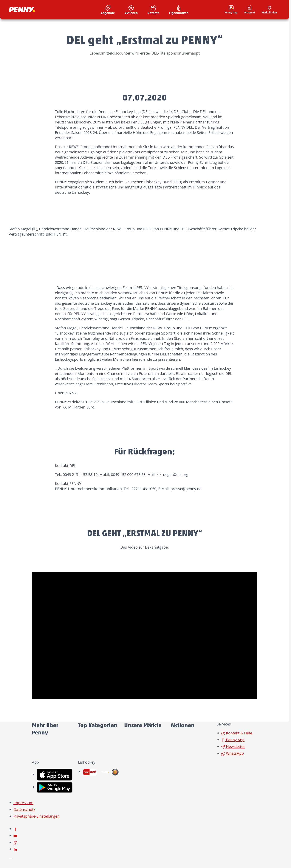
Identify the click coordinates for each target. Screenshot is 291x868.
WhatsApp (233, 753)
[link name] (55, 774)
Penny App (233, 740)
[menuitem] (108, 10)
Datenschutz (24, 809)
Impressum (23, 803)
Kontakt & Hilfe (237, 733)
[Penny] (11, 858)
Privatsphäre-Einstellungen (37, 816)
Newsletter (233, 746)
